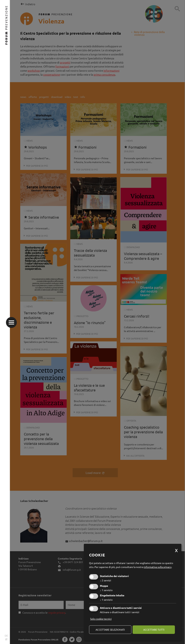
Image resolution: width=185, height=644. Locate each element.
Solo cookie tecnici (101, 619)
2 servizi (106, 580)
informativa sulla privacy (158, 567)
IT (6, 639)
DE (6, 636)
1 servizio (106, 590)
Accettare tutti (154, 630)
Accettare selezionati (110, 630)
